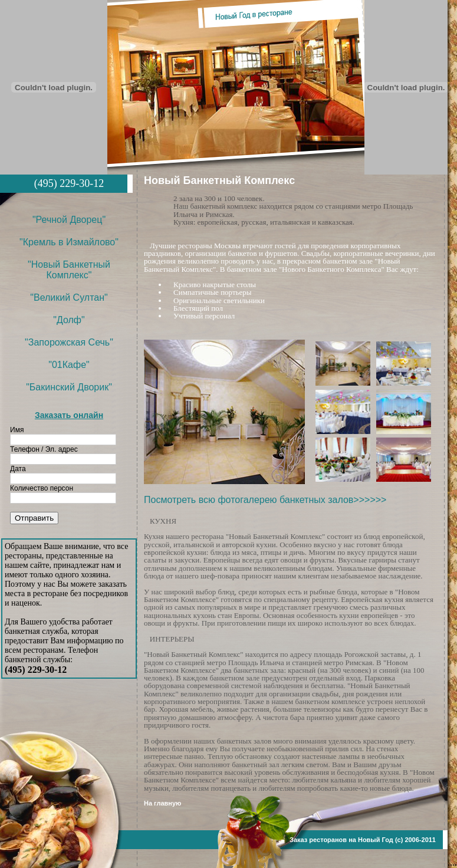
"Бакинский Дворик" (69, 387)
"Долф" (69, 320)
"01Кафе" (69, 365)
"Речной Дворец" (69, 220)
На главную (162, 803)
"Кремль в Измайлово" (69, 242)
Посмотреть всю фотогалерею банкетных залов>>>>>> (265, 500)
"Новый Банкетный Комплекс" (69, 270)
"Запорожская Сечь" (69, 342)
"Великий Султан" (69, 297)
